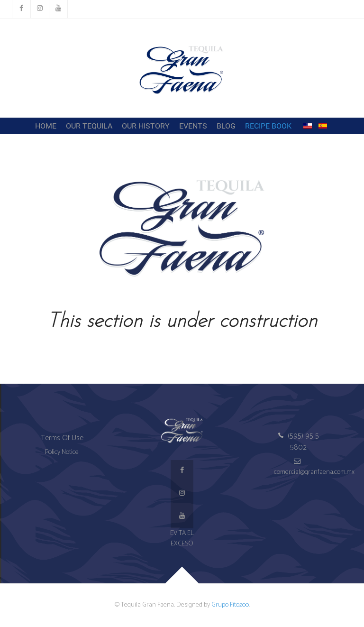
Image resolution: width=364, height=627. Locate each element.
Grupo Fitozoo (230, 605)
